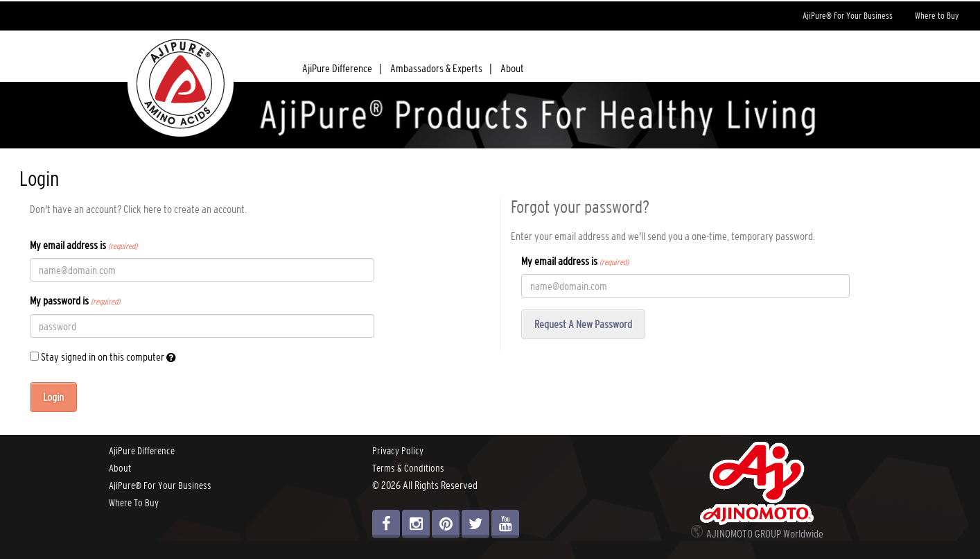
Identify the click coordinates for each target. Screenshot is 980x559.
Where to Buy (937, 16)
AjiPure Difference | (342, 68)
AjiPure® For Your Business (848, 16)
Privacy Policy (398, 451)
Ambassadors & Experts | (441, 68)
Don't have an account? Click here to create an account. (138, 209)
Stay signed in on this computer (103, 357)
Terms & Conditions (408, 468)
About (512, 68)
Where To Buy (134, 503)
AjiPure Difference (142, 451)
